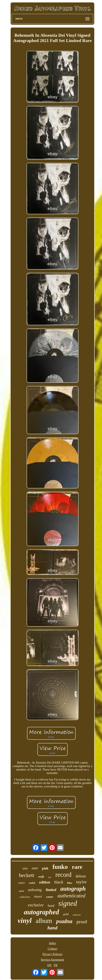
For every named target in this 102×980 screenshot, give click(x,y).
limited (51, 890)
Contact (52, 949)
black (59, 882)
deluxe (81, 876)
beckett (26, 875)
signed (68, 903)
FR (56, 965)
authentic (77, 915)
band (51, 906)
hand (52, 928)
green (22, 891)
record (63, 875)
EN (49, 965)
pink (45, 868)
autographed (41, 912)
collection (25, 897)
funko (60, 867)
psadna (64, 921)
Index (52, 943)
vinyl (25, 921)
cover (50, 897)
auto (35, 868)
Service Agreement (52, 960)
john (25, 869)
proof (82, 922)
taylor (81, 882)
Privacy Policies (52, 954)
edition (45, 882)
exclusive (36, 905)
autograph (73, 889)
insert (38, 896)
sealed (32, 883)
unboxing (35, 890)
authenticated (71, 896)
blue (70, 883)
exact (21, 883)
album (44, 921)
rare (77, 867)
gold (66, 914)
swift (41, 877)
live (50, 877)
